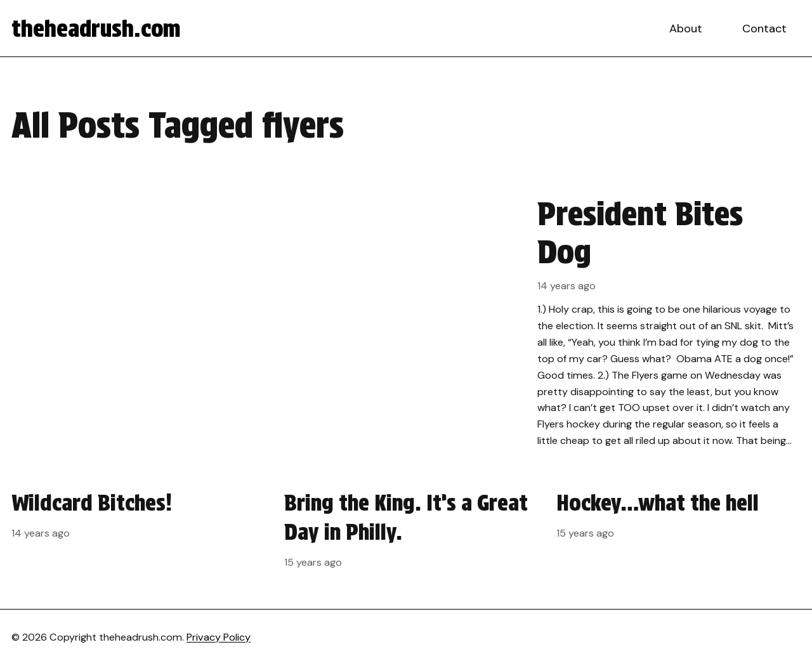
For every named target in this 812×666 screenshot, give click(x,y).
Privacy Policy (219, 637)
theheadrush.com (96, 29)
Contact (764, 29)
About (686, 29)
